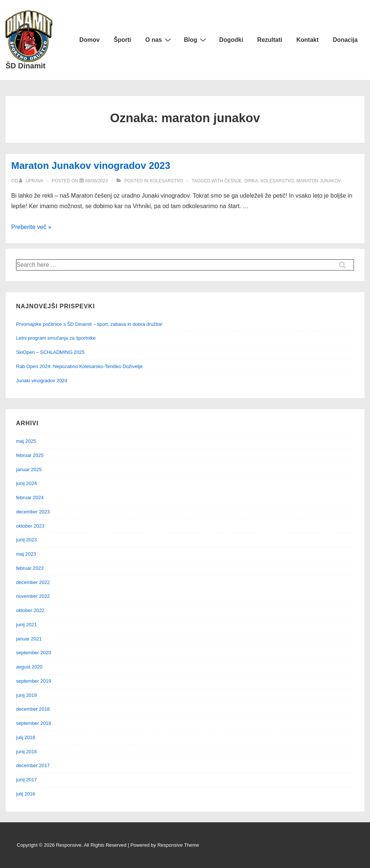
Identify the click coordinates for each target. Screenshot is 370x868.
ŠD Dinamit (26, 66)
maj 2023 (26, 554)
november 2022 (33, 596)
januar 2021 (29, 639)
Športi (122, 40)
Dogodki (231, 40)
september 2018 (34, 723)
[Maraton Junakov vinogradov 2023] (97, 181)
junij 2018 (27, 752)
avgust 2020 (29, 667)
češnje (233, 181)
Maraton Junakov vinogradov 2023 (91, 166)
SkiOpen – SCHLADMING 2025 (50, 352)
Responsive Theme (178, 845)
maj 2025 (26, 441)
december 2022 (33, 582)
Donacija (345, 40)
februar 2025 (30, 455)
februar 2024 (30, 498)
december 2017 (33, 765)
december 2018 (33, 709)
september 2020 (34, 653)
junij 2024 (27, 483)
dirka (251, 181)
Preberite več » (31, 227)
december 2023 (33, 512)
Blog (196, 40)
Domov (90, 40)
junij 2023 (27, 540)
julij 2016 (26, 794)
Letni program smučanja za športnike (56, 338)
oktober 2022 (30, 610)
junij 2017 (27, 780)
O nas (159, 40)
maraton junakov (319, 181)
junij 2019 (27, 695)
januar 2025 (29, 469)
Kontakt (308, 40)
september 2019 (34, 681)
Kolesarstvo (166, 181)
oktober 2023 (30, 526)
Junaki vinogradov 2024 (42, 381)
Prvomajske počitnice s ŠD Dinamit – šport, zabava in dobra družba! (89, 324)
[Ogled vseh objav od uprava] (32, 181)
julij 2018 (26, 737)
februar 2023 (30, 568)
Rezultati (270, 40)
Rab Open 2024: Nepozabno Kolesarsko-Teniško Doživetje (79, 366)
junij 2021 (27, 625)
